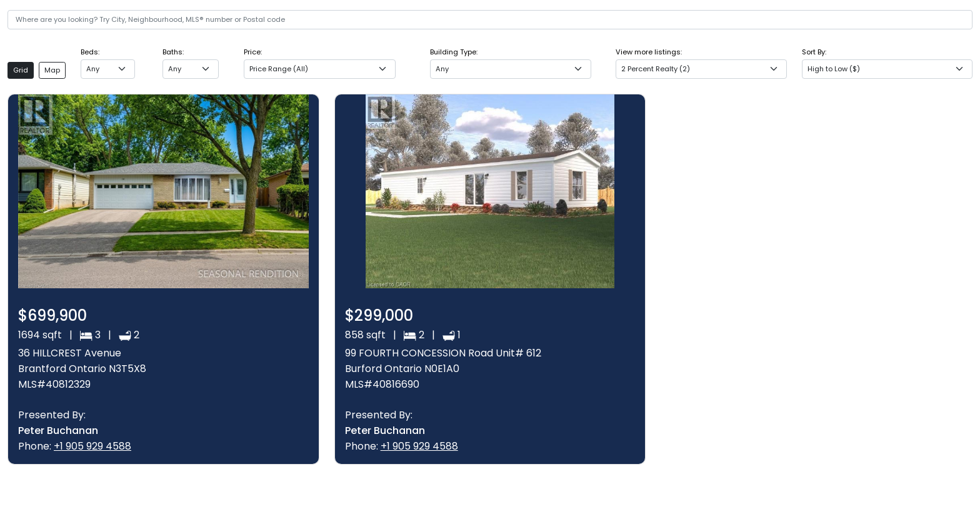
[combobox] (108, 69)
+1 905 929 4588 (92, 446)
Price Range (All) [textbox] (279, 69)
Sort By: (814, 52)
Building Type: (454, 52)
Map (52, 70)
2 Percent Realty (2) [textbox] (656, 69)
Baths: (173, 52)
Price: (253, 52)
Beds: (90, 52)
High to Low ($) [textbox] (834, 69)
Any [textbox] (93, 69)
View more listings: (649, 52)
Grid (21, 70)
